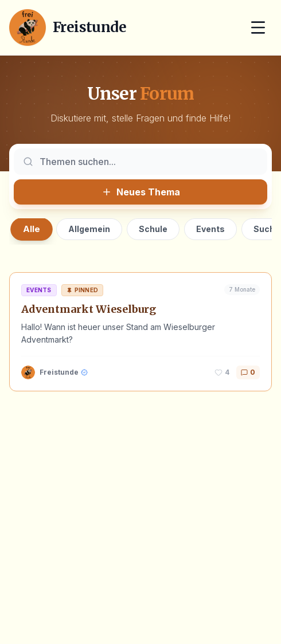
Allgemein (89, 229)
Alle (31, 229)
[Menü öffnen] (258, 28)
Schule (153, 229)
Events (210, 229)
